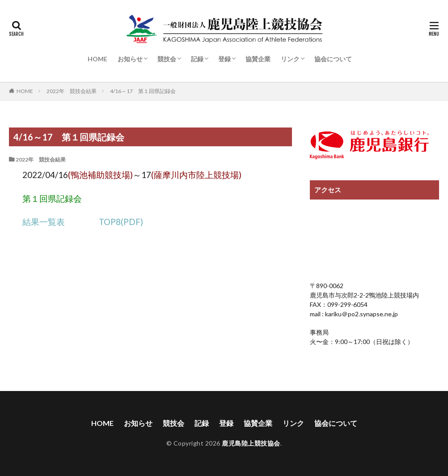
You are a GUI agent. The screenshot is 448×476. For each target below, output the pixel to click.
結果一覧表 (44, 222)
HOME (97, 59)
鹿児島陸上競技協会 (251, 444)
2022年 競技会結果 (72, 91)
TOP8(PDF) (121, 222)
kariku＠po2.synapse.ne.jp (361, 314)
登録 (224, 59)
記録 (197, 59)
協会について (333, 59)
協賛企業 (258, 59)
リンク (290, 59)
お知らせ (130, 59)
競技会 (167, 59)
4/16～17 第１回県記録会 (143, 91)
